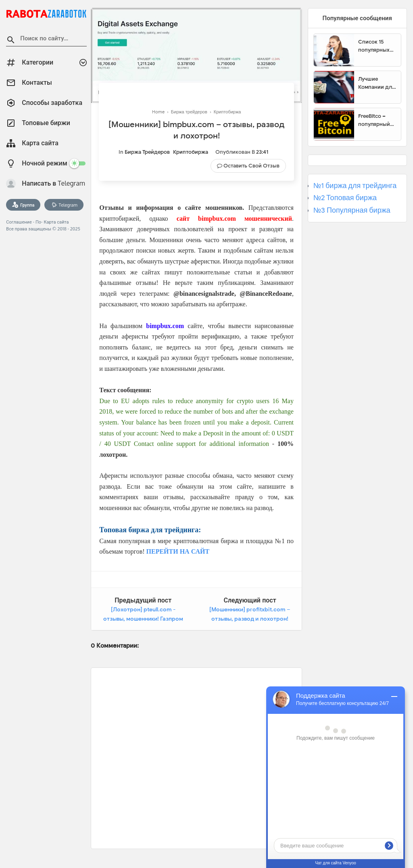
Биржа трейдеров (147, 152)
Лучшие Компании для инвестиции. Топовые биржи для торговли (376, 83)
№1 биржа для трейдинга (355, 186)
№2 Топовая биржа (345, 198)
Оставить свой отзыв (251, 166)
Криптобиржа (191, 152)
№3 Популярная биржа (352, 210)
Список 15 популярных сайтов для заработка (374, 46)
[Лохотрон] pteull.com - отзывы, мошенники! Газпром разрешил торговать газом (143, 619)
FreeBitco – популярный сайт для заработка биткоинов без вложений (377, 120)
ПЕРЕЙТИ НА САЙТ (178, 551)
